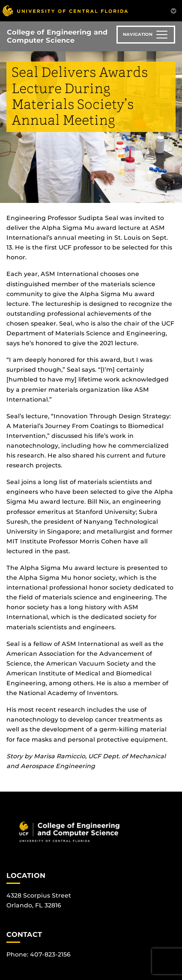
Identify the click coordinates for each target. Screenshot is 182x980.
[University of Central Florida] (65, 10)
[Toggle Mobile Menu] (173, 10)
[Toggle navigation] (146, 35)
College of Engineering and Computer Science (57, 36)
